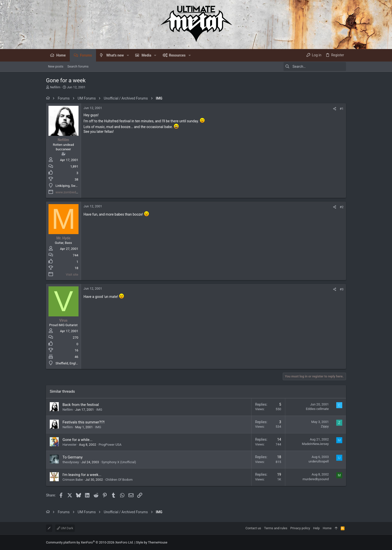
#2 (342, 207)
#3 (342, 289)
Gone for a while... (77, 440)
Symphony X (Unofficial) (119, 462)
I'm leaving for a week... (82, 475)
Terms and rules (276, 528)
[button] (128, 55)
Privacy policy (300, 528)
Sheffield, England (68, 363)
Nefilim (55, 87)
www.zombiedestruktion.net (76, 192)
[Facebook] (344, 542)
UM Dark (65, 528)
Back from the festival (81, 405)
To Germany (72, 457)
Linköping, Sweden (69, 186)
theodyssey (71, 462)
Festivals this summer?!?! (83, 422)
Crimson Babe (73, 480)
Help (316, 528)
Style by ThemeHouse (152, 542)
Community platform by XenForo (90, 542)
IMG (99, 410)
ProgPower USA (110, 445)
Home (327, 528)
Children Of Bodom (119, 480)
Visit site (72, 274)
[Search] (315, 67)
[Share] (335, 109)
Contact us (253, 528)
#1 (342, 109)
